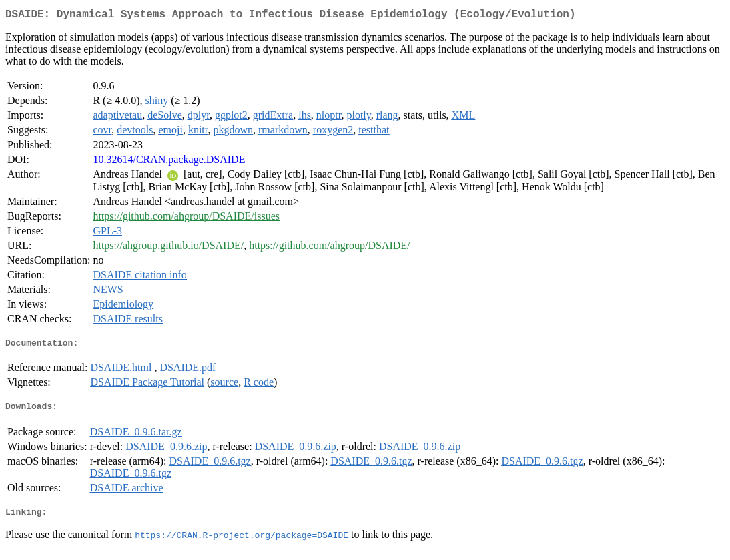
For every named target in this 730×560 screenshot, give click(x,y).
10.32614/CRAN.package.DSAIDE (169, 162)
